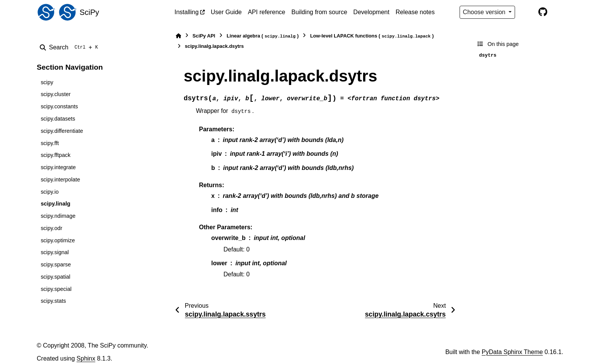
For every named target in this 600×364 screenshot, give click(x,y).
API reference (267, 12)
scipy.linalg (55, 204)
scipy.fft (50, 143)
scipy (47, 82)
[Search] (70, 47)
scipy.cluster (55, 94)
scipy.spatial (55, 277)
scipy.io (50, 192)
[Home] (178, 36)
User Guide (226, 12)
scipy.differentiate (62, 131)
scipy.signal (55, 252)
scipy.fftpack (55, 155)
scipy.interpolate (60, 180)
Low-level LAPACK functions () (372, 36)
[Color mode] (527, 12)
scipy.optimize (58, 240)
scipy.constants (59, 106)
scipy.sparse (56, 264)
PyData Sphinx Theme (512, 352)
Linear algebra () (262, 36)
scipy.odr (51, 228)
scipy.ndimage (58, 216)
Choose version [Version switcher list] (485, 12)
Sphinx (86, 358)
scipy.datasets (58, 119)
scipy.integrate (58, 167)
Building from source (320, 12)
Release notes (415, 12)
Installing (187, 12)
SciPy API (204, 36)
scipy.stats (53, 301)
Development (371, 12)
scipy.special (56, 289)
